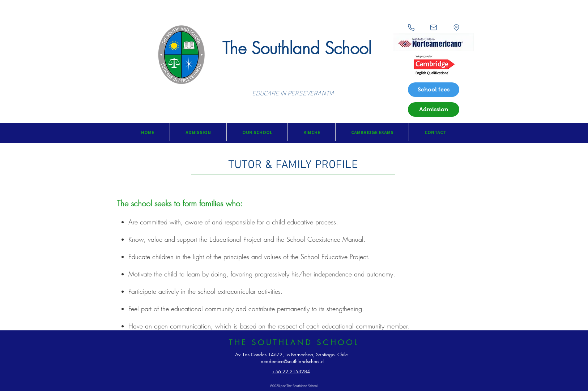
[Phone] (411, 27)
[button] (198, 132)
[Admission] (434, 109)
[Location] (456, 27)
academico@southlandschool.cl (293, 361)
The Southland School (297, 48)
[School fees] (434, 90)
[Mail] (434, 27)
